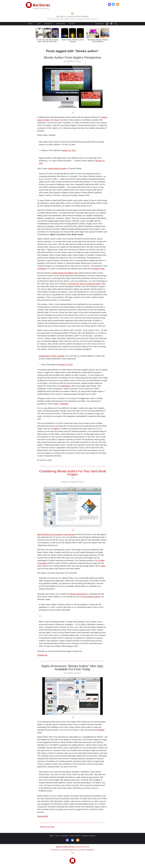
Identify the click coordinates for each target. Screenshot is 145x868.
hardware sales (98, 269)
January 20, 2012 (66, 365)
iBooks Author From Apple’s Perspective (73, 57)
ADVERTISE (64, 836)
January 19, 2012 (69, 150)
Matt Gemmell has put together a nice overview (56, 535)
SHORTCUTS (61, 24)
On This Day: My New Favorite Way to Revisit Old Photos (47, 41)
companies (42, 269)
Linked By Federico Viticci (72, 482)
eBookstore (66, 386)
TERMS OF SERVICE (89, 836)
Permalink (42, 655)
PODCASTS (48, 24)
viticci (55, 356)
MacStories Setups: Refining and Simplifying (98, 41)
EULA (57, 120)
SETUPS (72, 24)
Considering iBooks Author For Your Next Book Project (72, 473)
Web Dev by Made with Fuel (65, 847)
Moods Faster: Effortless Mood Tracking (72, 41)
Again (103, 566)
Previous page (47, 827)
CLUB (39, 24)
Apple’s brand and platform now (65, 273)
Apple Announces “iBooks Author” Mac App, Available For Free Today (72, 668)
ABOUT (30, 24)
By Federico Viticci (72, 61)
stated (56, 429)
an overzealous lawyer (91, 597)
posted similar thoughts (57, 169)
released (101, 730)
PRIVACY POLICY (75, 836)
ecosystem (64, 404)
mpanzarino (45, 356)
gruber (62, 356)
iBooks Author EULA (78, 594)
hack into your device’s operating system (84, 284)
